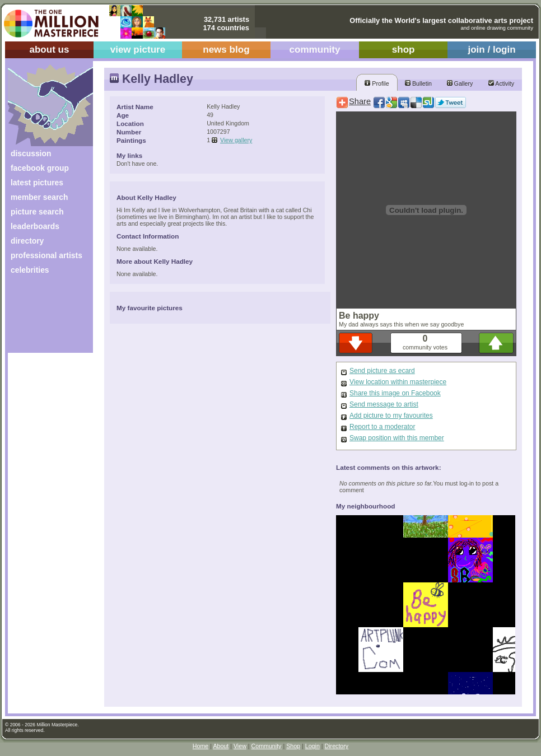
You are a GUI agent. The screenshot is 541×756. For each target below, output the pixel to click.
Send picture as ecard (382, 371)
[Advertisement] (43, 318)
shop (404, 50)
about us (49, 50)
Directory (337, 746)
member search (39, 197)
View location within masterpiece (398, 382)
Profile (377, 83)
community (315, 50)
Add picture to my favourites (391, 416)
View (240, 746)
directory (27, 241)
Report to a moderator (382, 427)
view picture (138, 50)
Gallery (460, 83)
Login (313, 746)
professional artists (46, 255)
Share (360, 101)
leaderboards (35, 226)
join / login (491, 50)
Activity (501, 83)
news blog (226, 50)
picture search (37, 212)
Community (267, 746)
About (221, 746)
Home (200, 746)
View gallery (236, 140)
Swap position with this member (397, 438)
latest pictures (37, 183)
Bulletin (418, 83)
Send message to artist (384, 404)
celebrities (30, 270)
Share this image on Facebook (395, 393)
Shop (293, 746)
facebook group (40, 168)
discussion (31, 153)
